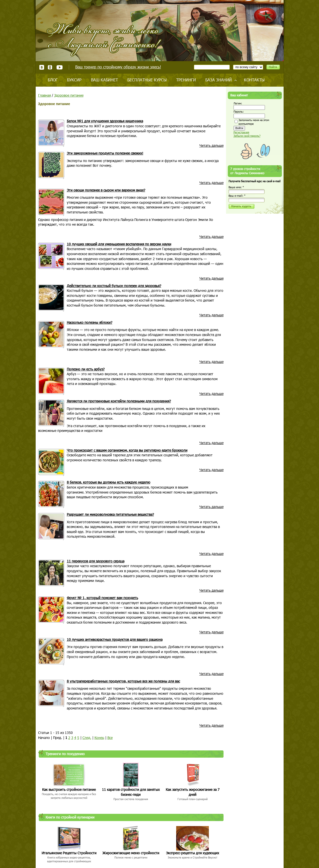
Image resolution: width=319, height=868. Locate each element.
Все (110, 738)
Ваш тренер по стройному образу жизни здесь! (118, 67)
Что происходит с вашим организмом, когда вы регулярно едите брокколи (127, 450)
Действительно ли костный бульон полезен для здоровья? (114, 286)
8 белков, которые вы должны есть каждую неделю (109, 482)
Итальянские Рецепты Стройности (69, 853)
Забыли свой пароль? (247, 136)
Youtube (59, 67)
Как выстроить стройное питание (69, 789)
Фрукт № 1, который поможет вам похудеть (102, 598)
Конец (99, 738)
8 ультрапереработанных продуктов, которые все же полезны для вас (123, 681)
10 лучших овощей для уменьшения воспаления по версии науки (119, 244)
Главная (44, 95)
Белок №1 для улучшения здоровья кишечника (105, 121)
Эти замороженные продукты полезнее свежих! (105, 153)
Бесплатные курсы (147, 80)
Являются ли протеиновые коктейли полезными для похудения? (119, 401)
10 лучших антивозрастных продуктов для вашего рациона (115, 639)
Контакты (254, 80)
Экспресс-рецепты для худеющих (193, 853)
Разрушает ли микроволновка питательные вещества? (110, 514)
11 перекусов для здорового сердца (96, 561)
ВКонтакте (42, 67)
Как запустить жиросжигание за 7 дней (193, 792)
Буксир (74, 80)
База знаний (219, 80)
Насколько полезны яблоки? (90, 322)
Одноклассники (50, 67)
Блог (53, 80)
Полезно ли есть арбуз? (86, 369)
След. (87, 738)
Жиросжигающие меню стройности (131, 853)
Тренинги (186, 80)
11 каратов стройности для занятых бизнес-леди (131, 792)
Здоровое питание (69, 95)
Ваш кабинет (104, 80)
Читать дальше (211, 145)
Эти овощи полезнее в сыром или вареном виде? (106, 190)
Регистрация (241, 132)
